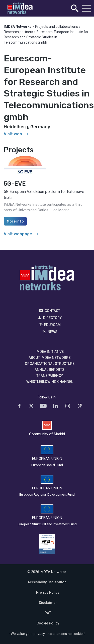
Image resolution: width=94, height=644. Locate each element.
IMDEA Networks (47, 279)
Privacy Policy (48, 592)
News (53, 332)
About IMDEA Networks (50, 358)
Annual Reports (50, 370)
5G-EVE (15, 184)
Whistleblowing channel (50, 382)
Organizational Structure (50, 364)
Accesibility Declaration (47, 582)
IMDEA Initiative (50, 352)
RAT (48, 613)
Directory (52, 318)
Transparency (50, 376)
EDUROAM (52, 325)
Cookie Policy (48, 623)
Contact (52, 311)
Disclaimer (48, 603)
